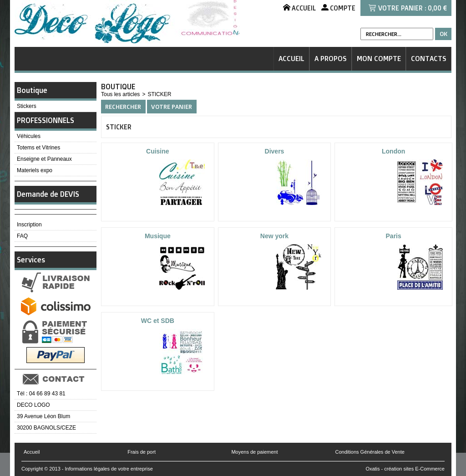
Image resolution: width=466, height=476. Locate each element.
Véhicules (29, 136)
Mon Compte (379, 59)
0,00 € (437, 8)
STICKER (159, 94)
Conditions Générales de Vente (370, 452)
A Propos (331, 59)
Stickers (27, 106)
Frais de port (142, 452)
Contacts (429, 59)
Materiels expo (35, 170)
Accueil (291, 59)
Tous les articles (120, 94)
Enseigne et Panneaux (44, 159)
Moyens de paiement (254, 452)
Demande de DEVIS (48, 194)
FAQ (22, 236)
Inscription (29, 225)
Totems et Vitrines (38, 148)
